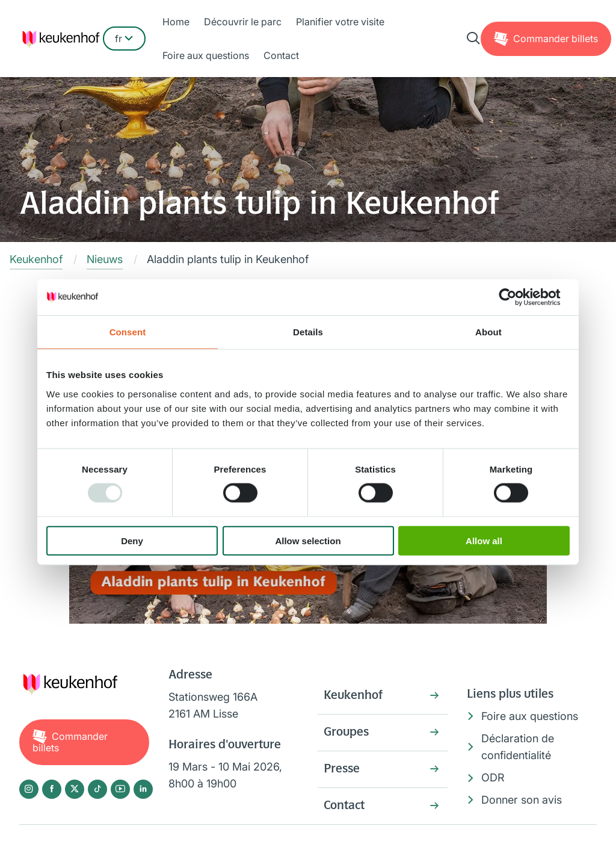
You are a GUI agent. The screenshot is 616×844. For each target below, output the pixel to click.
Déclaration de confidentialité (518, 747)
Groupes (346, 733)
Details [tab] (308, 332)
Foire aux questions (206, 55)
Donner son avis (522, 800)
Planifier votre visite (340, 22)
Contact (281, 55)
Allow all (484, 540)
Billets (556, 39)
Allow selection (308, 540)
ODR (493, 777)
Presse (342, 769)
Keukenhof (353, 696)
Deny (132, 540)
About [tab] (488, 332)
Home (176, 22)
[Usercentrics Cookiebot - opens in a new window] (517, 297)
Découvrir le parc (243, 22)
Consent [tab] (128, 332)
